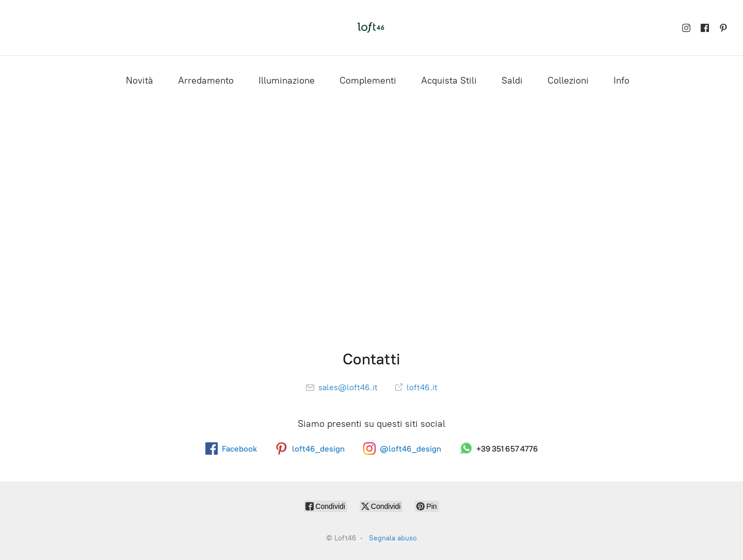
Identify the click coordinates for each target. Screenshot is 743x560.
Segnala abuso (393, 538)
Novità (140, 81)
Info (621, 81)
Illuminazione (287, 81)
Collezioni (568, 81)
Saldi (512, 81)
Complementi (368, 81)
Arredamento (206, 81)
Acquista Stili (449, 81)
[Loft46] (372, 28)
